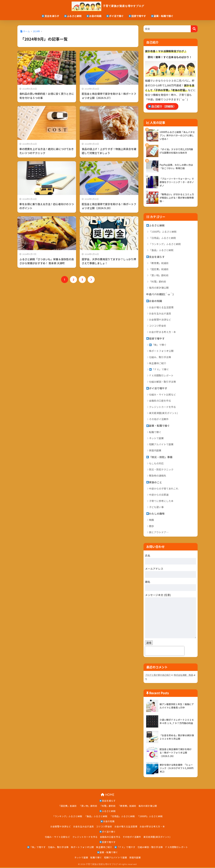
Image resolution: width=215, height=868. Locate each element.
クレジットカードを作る (162, 407)
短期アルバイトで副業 (161, 445)
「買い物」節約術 (159, 275)
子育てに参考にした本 (161, 501)
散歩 (151, 527)
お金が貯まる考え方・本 (162, 332)
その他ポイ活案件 (159, 419)
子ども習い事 (156, 508)
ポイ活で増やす (157, 389)
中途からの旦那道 (159, 495)
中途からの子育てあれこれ (164, 489)
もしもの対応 (156, 464)
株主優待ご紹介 (158, 363)
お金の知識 (94, 16)
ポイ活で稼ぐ (115, 16)
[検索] (194, 29)
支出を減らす (50, 16)
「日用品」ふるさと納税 (162, 238)
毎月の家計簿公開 (159, 288)
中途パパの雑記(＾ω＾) (160, 294)
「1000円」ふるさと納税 (163, 232)
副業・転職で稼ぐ (162, 16)
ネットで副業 (156, 439)
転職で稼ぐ (155, 432)
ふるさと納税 (73, 16)
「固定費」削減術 (159, 269)
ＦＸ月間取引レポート (161, 376)
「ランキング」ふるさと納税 (165, 244)
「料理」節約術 (158, 282)
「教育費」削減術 (159, 263)
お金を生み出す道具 (160, 314)
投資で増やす (137, 16)
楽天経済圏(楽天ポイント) (163, 413)
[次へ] (91, 280)
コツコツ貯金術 (158, 326)
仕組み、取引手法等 (160, 357)
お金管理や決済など (160, 320)
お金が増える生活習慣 (161, 307)
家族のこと (154, 483)
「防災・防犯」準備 (159, 458)
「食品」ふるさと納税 (161, 250)
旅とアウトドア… (159, 533)
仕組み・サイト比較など (162, 395)
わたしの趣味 (155, 514)
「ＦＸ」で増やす (125, 848)
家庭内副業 (155, 451)
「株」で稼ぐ (158, 345)
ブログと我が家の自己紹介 (158, 676)
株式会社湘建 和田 (183, 676)
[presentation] (165, 652)
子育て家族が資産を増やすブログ (107, 6)
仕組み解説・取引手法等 (162, 382)
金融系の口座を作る (160, 401)
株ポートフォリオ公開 (161, 351)
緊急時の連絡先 (158, 476)
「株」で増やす (37, 848)
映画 (151, 521)
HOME (108, 795)
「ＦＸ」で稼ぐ (159, 370)
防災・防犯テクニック (161, 470)
